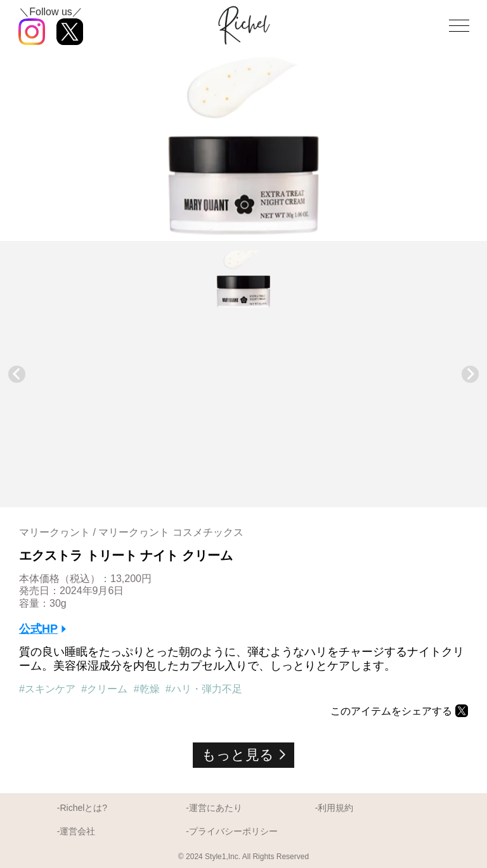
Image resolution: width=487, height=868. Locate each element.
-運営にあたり (214, 808)
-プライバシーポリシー (232, 831)
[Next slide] (470, 374)
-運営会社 (76, 831)
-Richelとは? (82, 808)
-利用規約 (334, 808)
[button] (243, 279)
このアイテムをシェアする (391, 711)
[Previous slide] (17, 374)
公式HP (38, 629)
